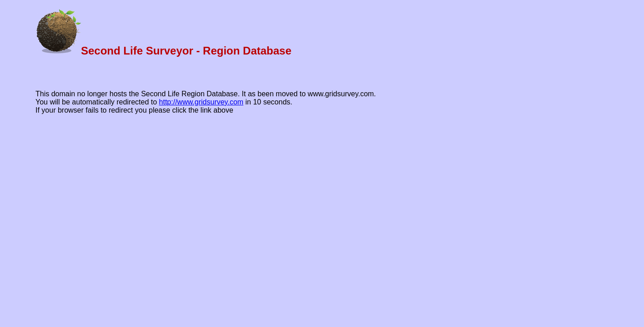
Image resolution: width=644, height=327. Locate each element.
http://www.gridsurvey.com (201, 102)
